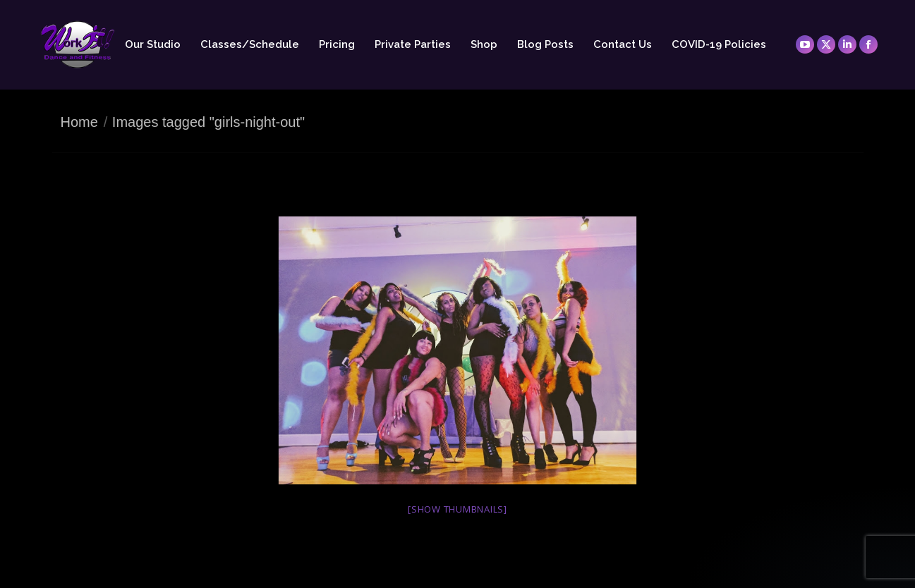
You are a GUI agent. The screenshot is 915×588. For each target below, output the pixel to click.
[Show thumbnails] (457, 509)
